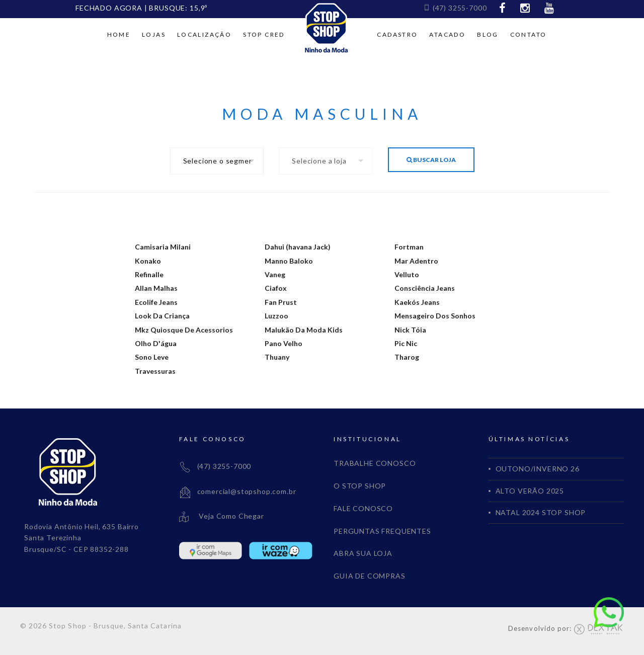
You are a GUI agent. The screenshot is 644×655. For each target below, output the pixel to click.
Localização (204, 34)
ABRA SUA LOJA (363, 553)
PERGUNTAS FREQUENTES (382, 531)
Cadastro (397, 34)
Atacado (447, 34)
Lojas (154, 34)
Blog (488, 34)
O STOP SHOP (360, 486)
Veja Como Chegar (222, 516)
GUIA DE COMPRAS (370, 576)
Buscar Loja (431, 160)
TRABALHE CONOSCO (375, 463)
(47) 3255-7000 (455, 8)
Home (119, 34)
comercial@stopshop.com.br (238, 491)
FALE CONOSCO (363, 508)
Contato (529, 34)
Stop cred (264, 34)
